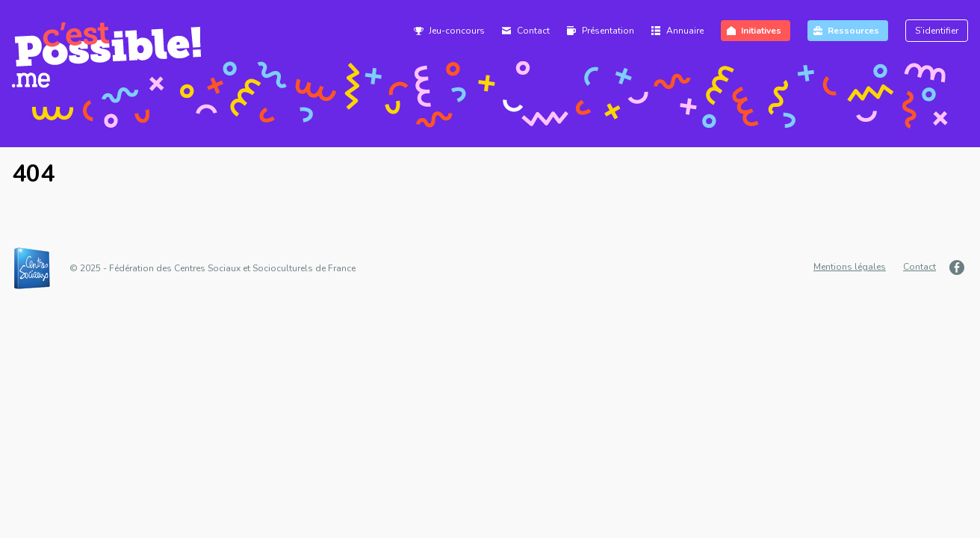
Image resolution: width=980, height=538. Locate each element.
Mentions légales (850, 267)
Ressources (853, 31)
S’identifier (937, 31)
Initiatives (761, 31)
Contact (533, 31)
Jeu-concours (457, 31)
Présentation (608, 31)
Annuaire (685, 31)
